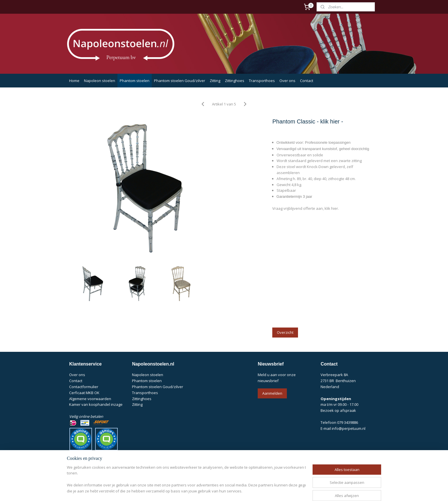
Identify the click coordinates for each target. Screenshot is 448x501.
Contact (307, 81)
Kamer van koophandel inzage (96, 404)
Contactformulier (84, 387)
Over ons (287, 81)
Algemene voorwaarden (90, 399)
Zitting (215, 81)
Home (74, 81)
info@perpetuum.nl (349, 428)
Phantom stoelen (135, 81)
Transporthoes (262, 81)
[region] (186, 480)
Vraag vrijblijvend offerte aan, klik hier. (306, 208)
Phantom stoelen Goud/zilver (180, 81)
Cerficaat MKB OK (84, 393)
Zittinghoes (235, 81)
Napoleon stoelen (100, 81)
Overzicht (285, 332)
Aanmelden (272, 393)
